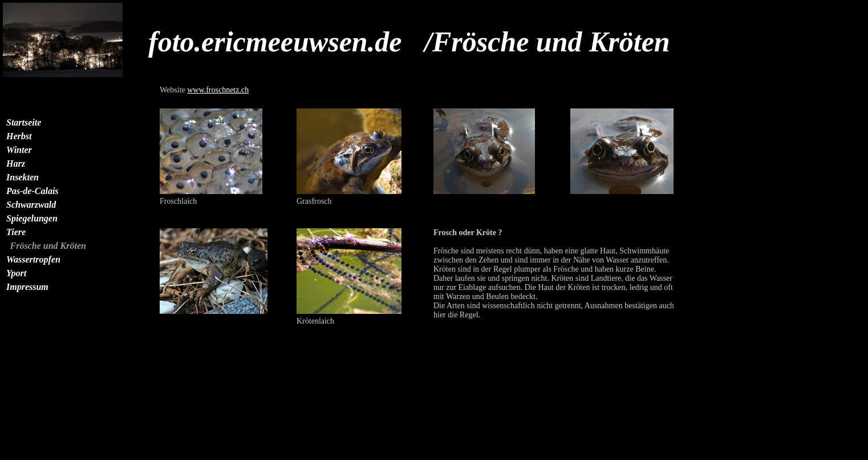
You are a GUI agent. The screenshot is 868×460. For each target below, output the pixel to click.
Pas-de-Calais (33, 191)
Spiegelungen (32, 218)
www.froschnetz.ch (218, 90)
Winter (19, 150)
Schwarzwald (31, 205)
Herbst (19, 136)
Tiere (16, 232)
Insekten (23, 177)
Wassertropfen (33, 259)
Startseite (24, 122)
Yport (16, 273)
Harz (16, 164)
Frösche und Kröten (48, 246)
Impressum (27, 287)
